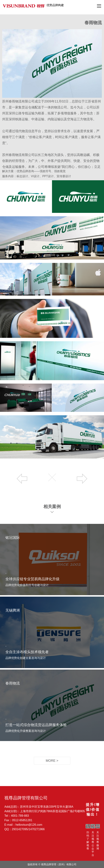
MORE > (52, 761)
